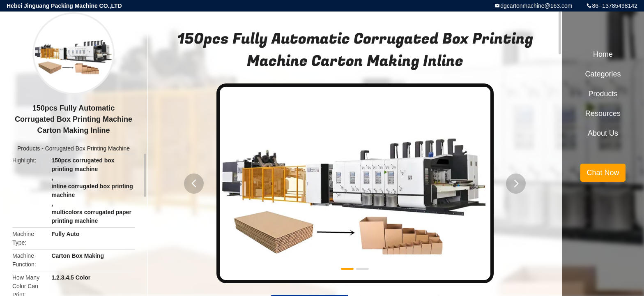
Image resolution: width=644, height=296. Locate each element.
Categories (603, 74)
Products (29, 148)
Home (603, 54)
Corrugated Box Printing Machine (87, 148)
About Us (603, 133)
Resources (603, 113)
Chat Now (603, 173)
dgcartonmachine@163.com (536, 6)
